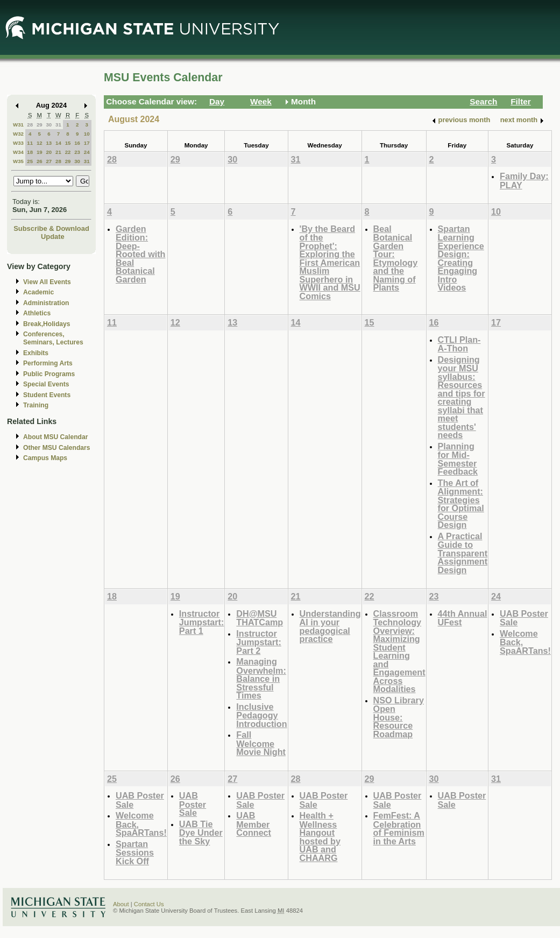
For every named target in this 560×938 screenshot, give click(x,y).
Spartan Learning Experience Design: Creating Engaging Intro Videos (461, 258)
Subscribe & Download (51, 228)
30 (49, 125)
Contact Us (149, 904)
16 (77, 143)
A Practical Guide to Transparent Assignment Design (463, 553)
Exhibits (36, 353)
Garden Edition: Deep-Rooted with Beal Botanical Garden (140, 254)
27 (49, 161)
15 (68, 143)
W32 (18, 134)
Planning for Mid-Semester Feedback (458, 459)
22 (68, 152)
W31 (18, 125)
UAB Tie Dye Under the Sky (201, 833)
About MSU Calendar (55, 437)
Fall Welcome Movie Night (261, 743)
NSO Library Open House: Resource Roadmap (399, 717)
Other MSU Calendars (57, 448)
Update (53, 237)
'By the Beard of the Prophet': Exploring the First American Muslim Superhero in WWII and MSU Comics (330, 262)
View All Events (47, 282)
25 (30, 161)
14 (58, 143)
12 (40, 143)
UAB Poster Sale (524, 618)
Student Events (47, 395)
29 (40, 125)
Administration (46, 303)
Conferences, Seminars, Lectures (53, 338)
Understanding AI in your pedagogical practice (330, 626)
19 (40, 152)
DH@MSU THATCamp (260, 618)
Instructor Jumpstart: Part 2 (259, 642)
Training (36, 405)
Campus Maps (45, 458)
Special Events (46, 384)
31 (58, 125)
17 (87, 143)
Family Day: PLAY (524, 181)
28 (30, 125)
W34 (18, 152)
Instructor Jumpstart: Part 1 (202, 622)
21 (58, 152)
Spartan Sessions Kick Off (135, 852)
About (121, 904)
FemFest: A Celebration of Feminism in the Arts (399, 828)
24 (87, 152)
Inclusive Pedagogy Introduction (261, 715)
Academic (38, 292)
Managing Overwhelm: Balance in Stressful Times (261, 678)
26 (40, 161)
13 (49, 143)
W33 (18, 143)
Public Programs (49, 374)
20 (49, 152)
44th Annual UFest (463, 618)
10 (87, 134)
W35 (18, 161)
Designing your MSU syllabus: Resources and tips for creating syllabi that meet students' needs (462, 397)
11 (30, 143)
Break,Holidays (47, 324)
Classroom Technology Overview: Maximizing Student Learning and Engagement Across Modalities (399, 651)
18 (30, 152)
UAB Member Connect (254, 824)
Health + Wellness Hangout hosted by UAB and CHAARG (320, 837)
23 (77, 152)
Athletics (37, 313)
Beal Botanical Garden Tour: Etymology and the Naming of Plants (396, 258)
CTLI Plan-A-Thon (459, 344)
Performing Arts (48, 363)
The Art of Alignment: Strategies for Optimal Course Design (461, 504)
